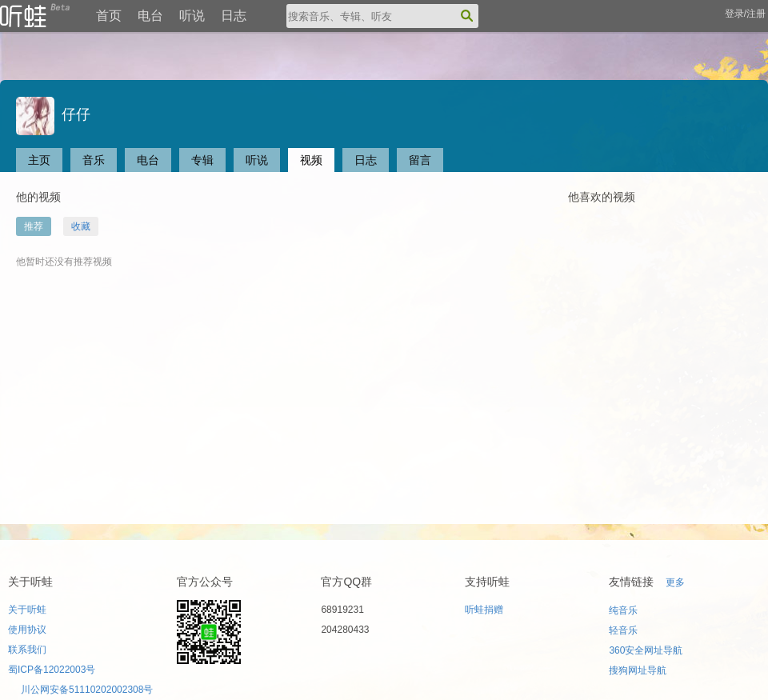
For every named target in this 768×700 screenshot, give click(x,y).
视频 (311, 160)
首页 (109, 16)
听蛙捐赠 (484, 610)
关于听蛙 (27, 610)
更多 (675, 582)
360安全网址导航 (646, 650)
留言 (420, 160)
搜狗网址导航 (638, 670)
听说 (192, 16)
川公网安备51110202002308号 (87, 690)
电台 (150, 16)
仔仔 (53, 114)
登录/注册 (745, 14)
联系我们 (27, 650)
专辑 (202, 160)
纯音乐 (623, 610)
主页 (39, 160)
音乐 (94, 160)
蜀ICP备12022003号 (52, 670)
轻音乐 (623, 630)
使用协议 (27, 630)
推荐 (34, 226)
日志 (234, 16)
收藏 (81, 226)
